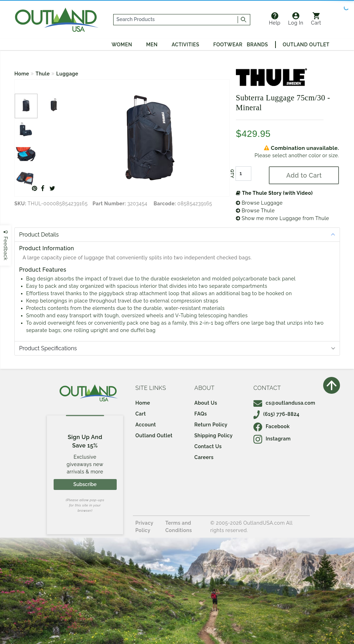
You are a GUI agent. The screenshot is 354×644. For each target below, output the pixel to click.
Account (146, 425)
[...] (176, 20)
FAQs (201, 414)
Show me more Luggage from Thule (282, 218)
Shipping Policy (214, 436)
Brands (257, 45)
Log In (296, 19)
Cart (316, 19)
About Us (206, 403)
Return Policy (211, 425)
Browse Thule (255, 211)
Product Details (39, 235)
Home (22, 74)
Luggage (67, 74)
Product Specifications (48, 348)
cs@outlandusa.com (284, 403)
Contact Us (208, 446)
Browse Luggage (259, 203)
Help (275, 19)
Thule (43, 74)
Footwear (228, 45)
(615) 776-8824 (277, 414)
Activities (186, 45)
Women (122, 45)
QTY (232, 174)
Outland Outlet (306, 45)
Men (152, 45)
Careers (204, 457)
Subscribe (85, 484)
